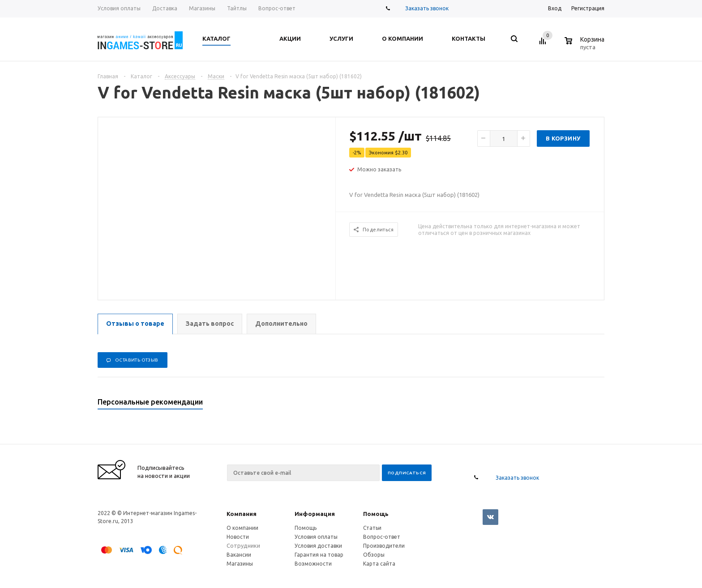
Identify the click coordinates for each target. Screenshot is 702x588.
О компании (242, 528)
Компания (242, 514)
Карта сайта (379, 564)
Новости (238, 537)
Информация (315, 514)
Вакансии (239, 555)
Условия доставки (318, 546)
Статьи (372, 528)
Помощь (376, 514)
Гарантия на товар (319, 555)
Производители (384, 546)
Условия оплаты (316, 537)
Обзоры (374, 555)
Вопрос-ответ (382, 537)
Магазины (240, 564)
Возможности (313, 564)
